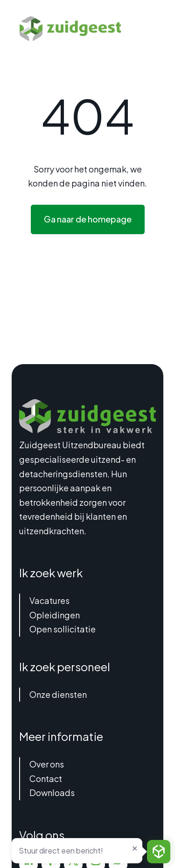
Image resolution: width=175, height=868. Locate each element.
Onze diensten (58, 694)
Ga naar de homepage (88, 219)
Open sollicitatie (63, 629)
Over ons (47, 764)
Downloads (52, 793)
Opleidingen (55, 615)
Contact (46, 778)
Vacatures (49, 600)
